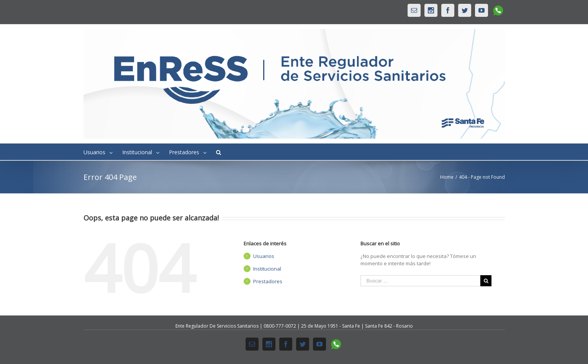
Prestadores (268, 281)
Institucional (267, 269)
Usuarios (264, 256)
